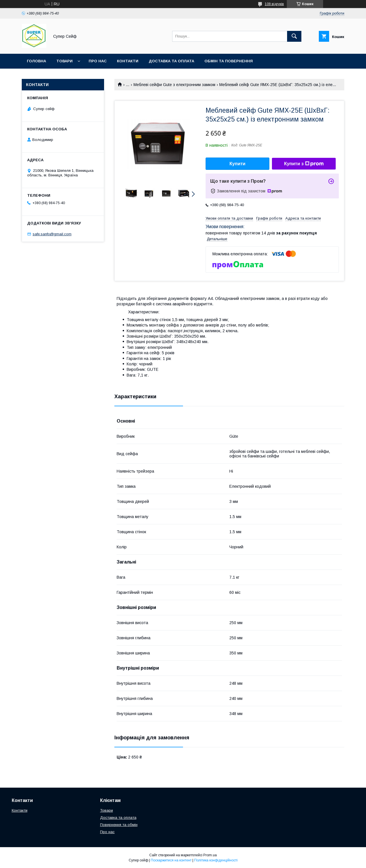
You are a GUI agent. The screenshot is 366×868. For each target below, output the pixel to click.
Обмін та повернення (229, 61)
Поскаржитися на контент (171, 860)
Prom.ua (210, 855)
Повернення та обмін (119, 825)
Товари (64, 61)
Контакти (128, 61)
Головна (36, 61)
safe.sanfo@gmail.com (52, 234)
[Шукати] (294, 36)
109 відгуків (274, 4)
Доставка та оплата (171, 61)
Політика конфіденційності (216, 860)
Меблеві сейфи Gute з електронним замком (174, 85)
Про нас (98, 61)
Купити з (304, 164)
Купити (238, 164)
